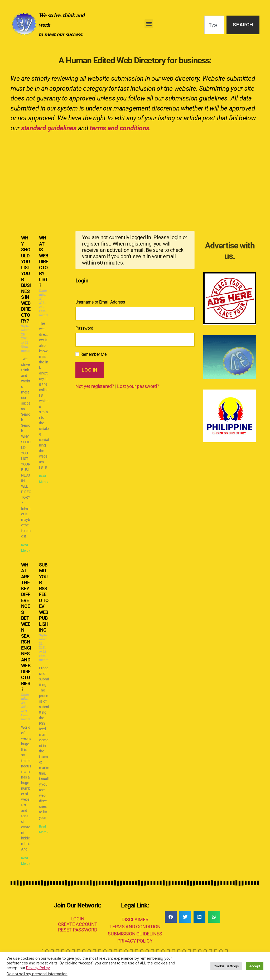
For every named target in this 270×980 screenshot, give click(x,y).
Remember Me (91, 354)
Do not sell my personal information (37, 974)
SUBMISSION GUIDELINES (135, 934)
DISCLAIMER (135, 919)
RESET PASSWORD (78, 930)
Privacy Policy (38, 968)
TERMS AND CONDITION (135, 927)
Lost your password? (138, 386)
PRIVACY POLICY (135, 941)
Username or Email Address (100, 302)
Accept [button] (255, 966)
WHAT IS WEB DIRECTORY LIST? (44, 261)
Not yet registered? (95, 386)
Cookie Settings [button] (226, 966)
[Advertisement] (135, 176)
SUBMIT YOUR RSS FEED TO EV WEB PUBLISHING (44, 597)
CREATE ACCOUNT (78, 924)
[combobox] (214, 25)
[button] (149, 24)
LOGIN (78, 919)
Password (84, 328)
